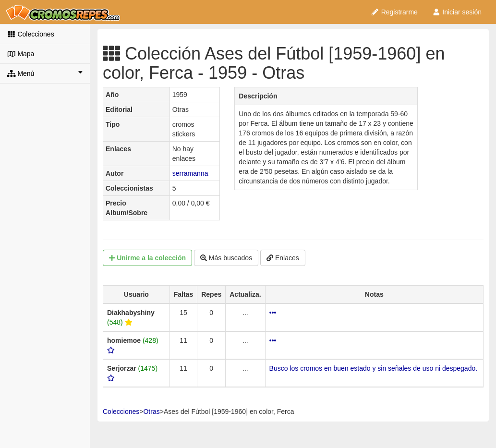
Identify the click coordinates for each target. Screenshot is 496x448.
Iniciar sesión (457, 12)
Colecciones (31, 34)
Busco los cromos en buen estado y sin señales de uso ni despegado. (374, 368)
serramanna (190, 173)
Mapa (21, 54)
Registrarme (394, 12)
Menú (45, 73)
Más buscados (226, 258)
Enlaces (283, 258)
